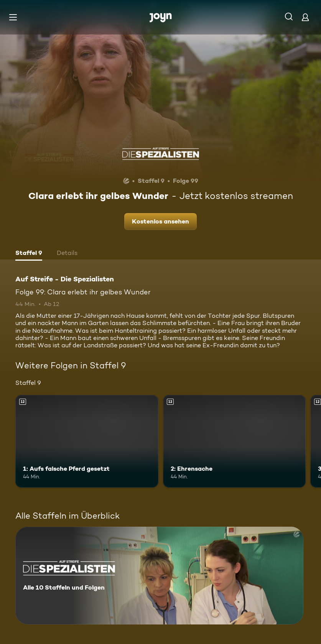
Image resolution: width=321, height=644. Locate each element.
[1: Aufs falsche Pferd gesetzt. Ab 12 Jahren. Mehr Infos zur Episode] (87, 441)
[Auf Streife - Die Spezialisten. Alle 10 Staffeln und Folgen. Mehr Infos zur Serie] (159, 576)
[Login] (305, 17)
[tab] (29, 254)
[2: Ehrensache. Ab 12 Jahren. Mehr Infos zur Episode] (235, 441)
